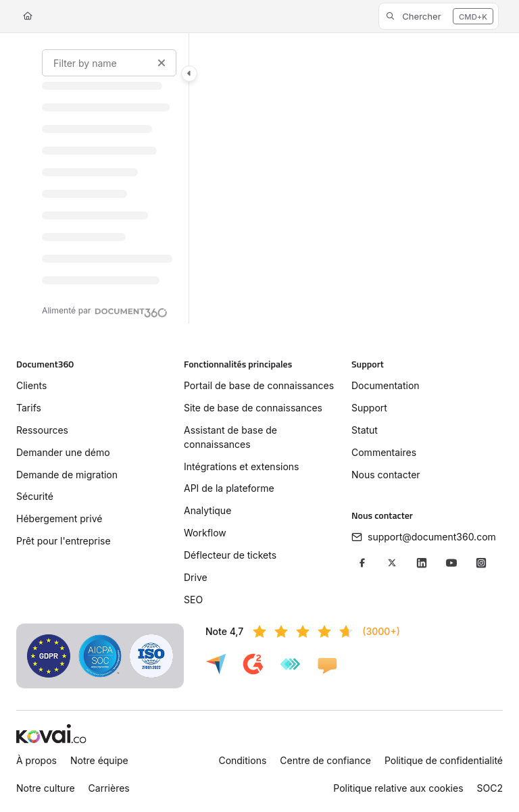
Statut (365, 430)
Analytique (207, 510)
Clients (31, 385)
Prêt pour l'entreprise (64, 541)
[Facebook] (362, 563)
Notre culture (46, 788)
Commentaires (384, 452)
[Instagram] (481, 563)
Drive (196, 577)
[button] (439, 16)
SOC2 (490, 788)
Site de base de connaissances (253, 408)
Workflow (205, 533)
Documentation (386, 385)
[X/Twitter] (392, 563)
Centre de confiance (325, 760)
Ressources (42, 430)
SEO (193, 600)
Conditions (242, 760)
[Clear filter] (162, 63)
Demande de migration (67, 475)
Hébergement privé (59, 518)
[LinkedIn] (422, 563)
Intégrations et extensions (241, 466)
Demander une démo (63, 452)
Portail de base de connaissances (259, 385)
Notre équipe (99, 760)
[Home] (28, 17)
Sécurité (35, 496)
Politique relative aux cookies (398, 788)
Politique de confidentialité (444, 760)
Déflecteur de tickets (230, 555)
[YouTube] (451, 563)
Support (369, 408)
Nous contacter (386, 475)
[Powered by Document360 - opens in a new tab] (105, 311)
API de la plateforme (229, 488)
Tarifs (29, 408)
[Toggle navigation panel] (189, 74)
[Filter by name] (109, 63)
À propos (36, 760)
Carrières (109, 788)
